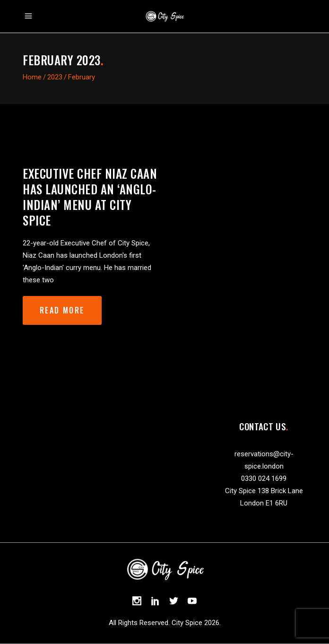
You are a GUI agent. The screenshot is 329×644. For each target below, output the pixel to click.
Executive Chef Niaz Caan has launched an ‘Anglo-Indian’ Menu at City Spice (90, 197)
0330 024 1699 (264, 479)
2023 (55, 77)
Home (32, 77)
